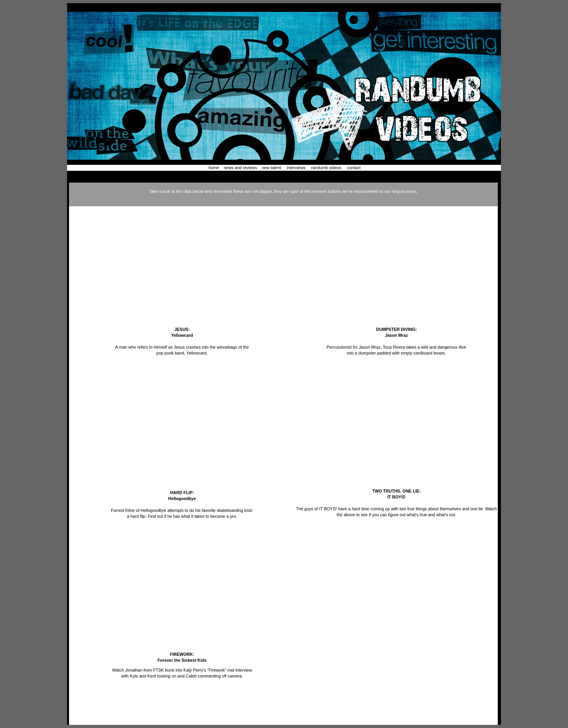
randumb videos (326, 168)
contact (354, 168)
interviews (296, 168)
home (215, 168)
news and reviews (240, 168)
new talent (272, 168)
